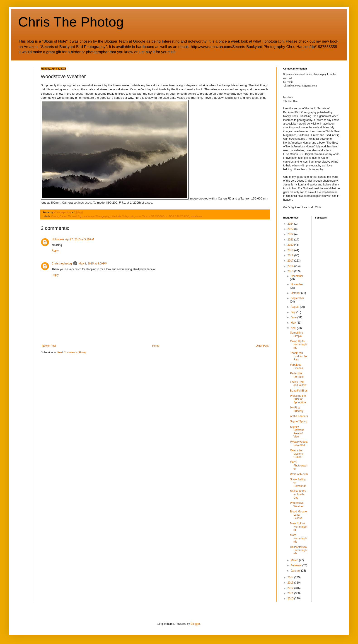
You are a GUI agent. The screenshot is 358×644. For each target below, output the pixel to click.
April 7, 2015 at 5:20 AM (80, 239)
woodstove (197, 216)
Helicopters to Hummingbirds (299, 550)
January (296, 571)
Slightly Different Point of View (297, 432)
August (295, 307)
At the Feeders (299, 416)
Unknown (58, 239)
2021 (291, 240)
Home (156, 346)
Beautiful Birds (299, 391)
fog (80, 216)
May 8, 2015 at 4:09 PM (93, 264)
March (295, 560)
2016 (291, 266)
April (294, 328)
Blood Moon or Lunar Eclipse (299, 515)
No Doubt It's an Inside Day (298, 494)
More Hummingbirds (299, 538)
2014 (291, 577)
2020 (291, 245)
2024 (291, 224)
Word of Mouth (299, 474)
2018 (291, 255)
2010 (291, 598)
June (294, 317)
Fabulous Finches (296, 366)
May (294, 323)
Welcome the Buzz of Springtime (298, 399)
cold (74, 216)
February (296, 565)
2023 (291, 229)
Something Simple (296, 334)
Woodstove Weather (297, 505)
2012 (291, 588)
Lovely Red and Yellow (298, 384)
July (294, 312)
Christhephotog (62, 264)
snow (138, 216)
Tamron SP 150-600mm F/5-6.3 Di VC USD (166, 216)
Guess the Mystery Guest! (296, 454)
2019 (291, 250)
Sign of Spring (299, 421)
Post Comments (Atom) (71, 352)
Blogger (195, 624)
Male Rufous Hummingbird (299, 527)
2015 (291, 271)
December (297, 276)
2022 (291, 234)
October (296, 293)
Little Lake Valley (119, 216)
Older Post (262, 346)
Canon (55, 216)
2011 (291, 593)
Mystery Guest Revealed (299, 443)
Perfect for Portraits (297, 375)
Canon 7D (65, 216)
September (297, 298)
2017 (291, 261)
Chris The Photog (71, 22)
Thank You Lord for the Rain (299, 356)
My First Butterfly (297, 409)
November (297, 284)
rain (132, 216)
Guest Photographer (299, 465)
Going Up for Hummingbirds (299, 345)
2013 (291, 583)
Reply (55, 251)
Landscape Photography (96, 216)
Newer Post (49, 346)
